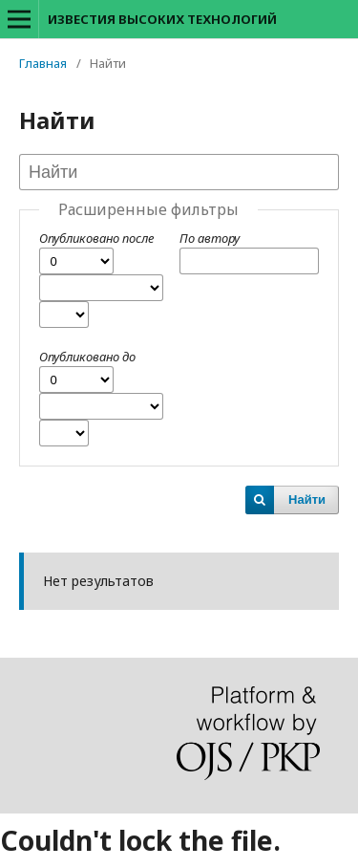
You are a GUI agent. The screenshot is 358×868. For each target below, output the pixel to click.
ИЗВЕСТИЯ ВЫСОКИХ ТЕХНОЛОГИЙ (162, 19)
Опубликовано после (96, 238)
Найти (307, 499)
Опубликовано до (87, 357)
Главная (43, 63)
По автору (210, 238)
